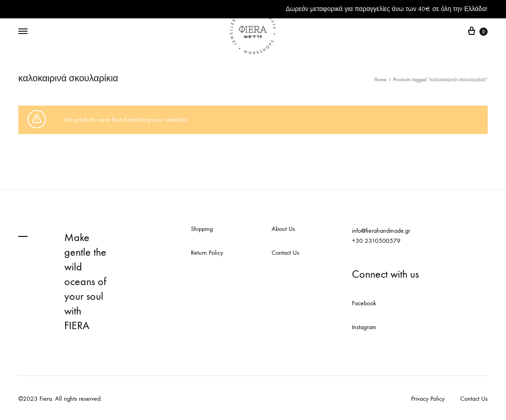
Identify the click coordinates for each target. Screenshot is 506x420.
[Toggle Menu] (23, 32)
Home (380, 80)
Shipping (202, 229)
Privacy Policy (428, 399)
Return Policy (207, 253)
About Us (283, 229)
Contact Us (285, 253)
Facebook (364, 303)
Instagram (364, 327)
